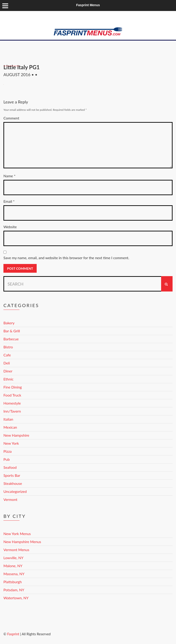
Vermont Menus (16, 550)
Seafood (10, 467)
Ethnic (8, 379)
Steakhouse (13, 483)
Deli (7, 363)
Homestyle (12, 403)
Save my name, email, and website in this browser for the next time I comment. (66, 258)
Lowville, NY (13, 558)
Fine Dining (13, 387)
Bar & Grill (12, 331)
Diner (8, 371)
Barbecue (11, 339)
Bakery (9, 323)
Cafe (7, 355)
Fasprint (13, 634)
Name (9, 176)
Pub (7, 459)
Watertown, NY (16, 598)
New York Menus (17, 534)
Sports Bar (12, 475)
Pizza (8, 451)
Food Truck (12, 395)
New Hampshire (16, 435)
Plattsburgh (13, 582)
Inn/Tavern (12, 411)
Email (9, 201)
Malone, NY (13, 566)
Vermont (10, 499)
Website (10, 227)
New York (11, 443)
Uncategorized (15, 491)
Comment (11, 118)
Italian (8, 419)
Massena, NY (14, 574)
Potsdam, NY (14, 590)
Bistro (8, 347)
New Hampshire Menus (22, 542)
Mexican (10, 427)
